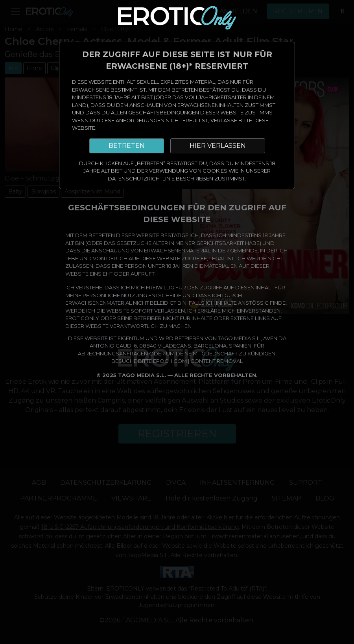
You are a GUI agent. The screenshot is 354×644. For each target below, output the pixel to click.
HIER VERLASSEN (218, 146)
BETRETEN (127, 146)
